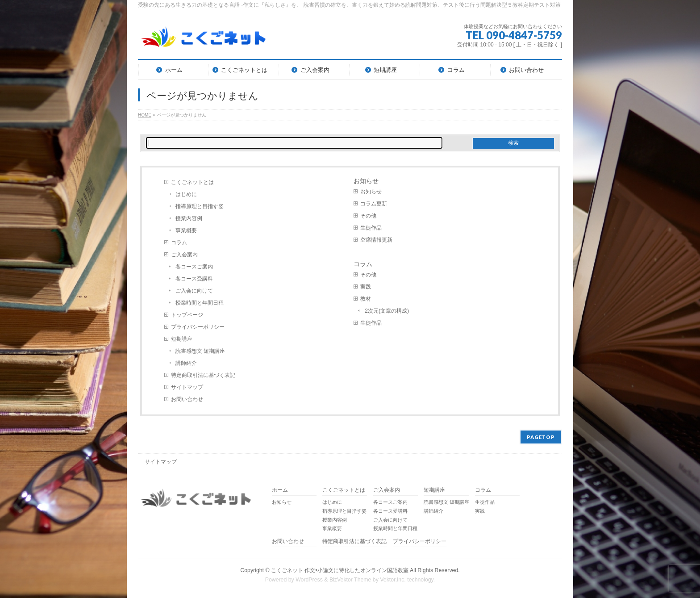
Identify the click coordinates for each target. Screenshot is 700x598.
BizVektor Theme (350, 580)
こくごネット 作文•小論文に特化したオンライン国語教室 (340, 570)
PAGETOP (541, 437)
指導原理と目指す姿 (200, 206)
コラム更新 (374, 204)
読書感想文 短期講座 (200, 351)
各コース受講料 (194, 279)
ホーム (280, 490)
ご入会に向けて (194, 291)
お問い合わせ (187, 399)
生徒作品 (371, 228)
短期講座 (182, 339)
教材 (366, 299)
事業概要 (186, 230)
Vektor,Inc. (393, 580)
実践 (366, 287)
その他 (368, 216)
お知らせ (366, 181)
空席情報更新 (376, 240)
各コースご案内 (194, 267)
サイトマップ (187, 387)
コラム (179, 243)
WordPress (309, 580)
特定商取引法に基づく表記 (203, 375)
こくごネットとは (192, 182)
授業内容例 (189, 218)
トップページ (187, 315)
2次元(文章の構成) (387, 311)
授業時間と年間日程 (200, 303)
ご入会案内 (184, 255)
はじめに (186, 194)
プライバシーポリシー (198, 327)
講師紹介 (186, 363)
